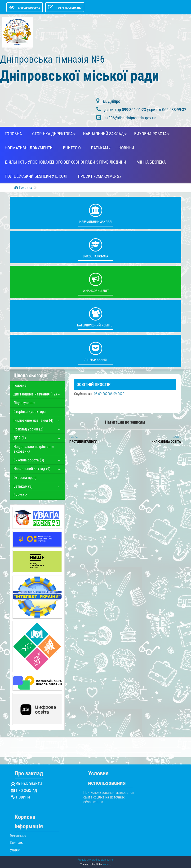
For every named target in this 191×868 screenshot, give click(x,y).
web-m (106, 864)
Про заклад (27, 791)
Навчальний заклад (103, 134)
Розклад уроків (28, 429)
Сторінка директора (52, 134)
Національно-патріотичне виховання (34, 449)
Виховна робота (150, 134)
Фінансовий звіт (96, 282)
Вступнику (18, 836)
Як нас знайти (29, 784)
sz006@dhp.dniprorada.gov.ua (131, 118)
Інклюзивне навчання (33, 420)
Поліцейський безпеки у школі (36, 176)
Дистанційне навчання (35, 394)
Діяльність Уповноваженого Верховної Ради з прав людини (65, 162)
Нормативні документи (29, 148)
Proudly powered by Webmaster (96, 860)
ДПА (20, 438)
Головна (13, 134)
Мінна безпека (151, 162)
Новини (126, 148)
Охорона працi (25, 478)
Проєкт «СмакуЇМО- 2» (100, 176)
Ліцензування (95, 351)
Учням (15, 850)
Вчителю (72, 148)
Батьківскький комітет (95, 316)
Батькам (100, 148)
